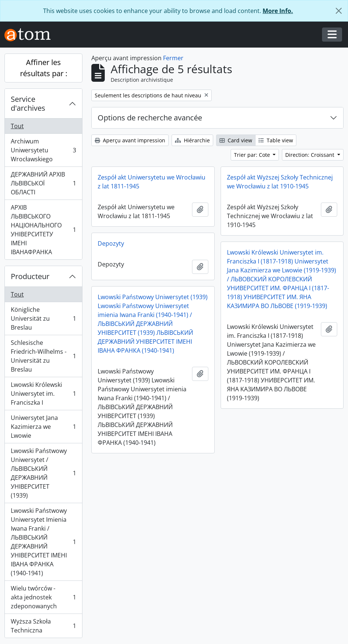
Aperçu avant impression (130, 140)
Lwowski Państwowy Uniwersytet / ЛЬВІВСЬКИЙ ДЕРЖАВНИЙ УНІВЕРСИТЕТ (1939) (43, 473)
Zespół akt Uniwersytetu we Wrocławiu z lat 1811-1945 (152, 182)
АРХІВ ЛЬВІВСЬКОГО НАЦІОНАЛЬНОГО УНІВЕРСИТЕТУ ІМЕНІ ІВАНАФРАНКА (43, 230)
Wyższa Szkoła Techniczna (43, 626)
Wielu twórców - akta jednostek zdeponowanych (43, 597)
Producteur (30, 276)
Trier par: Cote (253, 155)
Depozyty (111, 243)
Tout (17, 126)
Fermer (173, 58)
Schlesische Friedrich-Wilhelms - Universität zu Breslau (43, 356)
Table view (276, 140)
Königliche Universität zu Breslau (43, 318)
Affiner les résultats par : (44, 68)
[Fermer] (339, 11)
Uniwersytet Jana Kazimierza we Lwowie (43, 427)
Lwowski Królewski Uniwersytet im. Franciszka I (43, 394)
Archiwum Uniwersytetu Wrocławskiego (43, 150)
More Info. (278, 11)
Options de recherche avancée (150, 118)
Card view (236, 140)
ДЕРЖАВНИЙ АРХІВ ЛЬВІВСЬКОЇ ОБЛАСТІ (43, 183)
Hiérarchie (192, 140)
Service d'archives (28, 103)
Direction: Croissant (310, 155)
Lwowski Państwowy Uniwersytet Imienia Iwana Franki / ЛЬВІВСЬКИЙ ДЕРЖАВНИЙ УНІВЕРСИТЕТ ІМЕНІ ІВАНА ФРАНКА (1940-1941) (43, 542)
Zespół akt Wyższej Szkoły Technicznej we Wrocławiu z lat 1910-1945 (280, 182)
